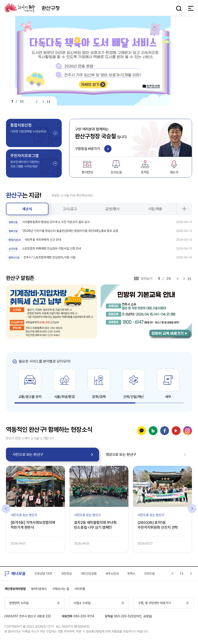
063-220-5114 (84, 616)
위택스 (131, 574)
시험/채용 (155, 209)
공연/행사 (112, 209)
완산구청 (32, 8)
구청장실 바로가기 (93, 149)
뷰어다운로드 (39, 589)
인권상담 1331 (43, 574)
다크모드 (170, 9)
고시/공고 (70, 209)
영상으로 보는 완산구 (121, 455)
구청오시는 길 (61, 589)
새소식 (27, 209)
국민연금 (66, 574)
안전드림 (150, 574)
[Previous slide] (37, 102)
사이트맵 (80, 589)
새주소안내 (112, 574)
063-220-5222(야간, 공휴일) (133, 616)
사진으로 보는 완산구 (28, 455)
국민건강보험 (88, 574)
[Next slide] (43, 102)
